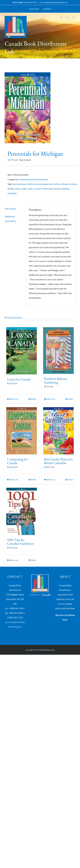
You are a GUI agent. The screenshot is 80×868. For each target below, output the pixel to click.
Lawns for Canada (19, 379)
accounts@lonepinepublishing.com (54, 2)
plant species (55, 189)
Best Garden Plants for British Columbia (58, 461)
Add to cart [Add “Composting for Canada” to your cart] (14, 480)
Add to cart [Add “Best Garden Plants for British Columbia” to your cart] (51, 480)
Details (33, 399)
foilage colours (15, 189)
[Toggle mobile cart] (61, 18)
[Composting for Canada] (22, 431)
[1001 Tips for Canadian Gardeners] (22, 511)
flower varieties (69, 184)
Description (10, 209)
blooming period (44, 184)
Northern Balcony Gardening (56, 380)
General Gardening (39, 179)
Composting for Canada (17, 461)
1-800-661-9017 (30, 2)
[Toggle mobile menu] (74, 18)
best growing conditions (24, 184)
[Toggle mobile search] (68, 18)
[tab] (14, 209)
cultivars (57, 184)
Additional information (10, 219)
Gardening (24, 179)
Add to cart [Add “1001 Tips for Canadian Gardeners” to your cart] (14, 560)
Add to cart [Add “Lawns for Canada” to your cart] (14, 399)
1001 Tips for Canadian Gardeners (20, 542)
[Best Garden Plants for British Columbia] (59, 431)
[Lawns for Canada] (22, 351)
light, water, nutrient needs (35, 189)
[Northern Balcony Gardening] (59, 351)
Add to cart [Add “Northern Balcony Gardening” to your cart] (51, 399)
